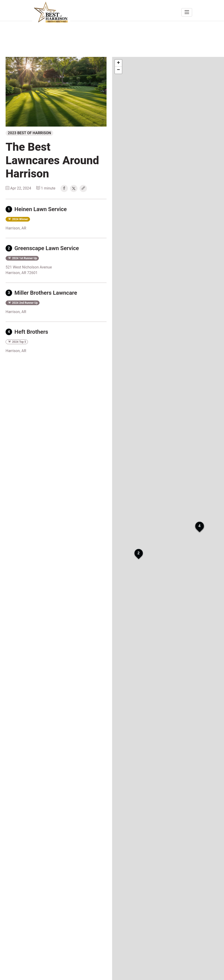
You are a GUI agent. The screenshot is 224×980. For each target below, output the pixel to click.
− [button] (118, 70)
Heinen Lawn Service (36, 209)
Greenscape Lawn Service (42, 248)
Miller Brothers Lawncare (41, 293)
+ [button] (118, 63)
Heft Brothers (27, 332)
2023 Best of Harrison (30, 133)
